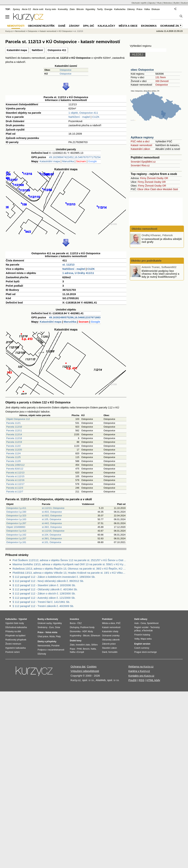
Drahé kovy (76, 641)
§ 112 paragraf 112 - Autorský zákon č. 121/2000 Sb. (44, 598)
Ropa (72, 649)
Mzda (52, 636)
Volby (137, 639)
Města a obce (128, 26)
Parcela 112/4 (13, 453)
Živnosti (151, 178)
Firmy (143, 178)
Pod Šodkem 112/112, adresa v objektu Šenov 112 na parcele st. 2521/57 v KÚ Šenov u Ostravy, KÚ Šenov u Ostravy (69, 560)
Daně (62, 26)
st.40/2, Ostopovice (52, 512)
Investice (74, 619)
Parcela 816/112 (15, 469)
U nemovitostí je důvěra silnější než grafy (162, 240)
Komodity (63, 9)
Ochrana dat (78, 666)
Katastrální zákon (140, 149)
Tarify (100, 9)
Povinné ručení (13, 652)
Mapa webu (146, 639)
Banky (41, 619)
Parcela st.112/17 (15, 484)
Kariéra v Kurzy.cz (139, 671)
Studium (184, 3)
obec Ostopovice (142, 70)
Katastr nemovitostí (141, 145)
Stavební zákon (109, 648)
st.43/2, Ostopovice (52, 516)
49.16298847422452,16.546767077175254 (75, 157)
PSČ (118, 623)
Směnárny (43, 627)
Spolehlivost (153, 623)
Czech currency (142, 648)
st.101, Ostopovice (52, 542)
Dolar (58, 627)
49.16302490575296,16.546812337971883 (75, 317)
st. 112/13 (68, 265)
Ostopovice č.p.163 (16, 519)
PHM (79, 649)
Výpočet (23, 619)
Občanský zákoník (111, 640)
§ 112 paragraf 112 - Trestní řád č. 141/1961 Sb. (41, 602)
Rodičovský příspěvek (16, 640)
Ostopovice (66, 70)
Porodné (55, 646)
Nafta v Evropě (77, 652)
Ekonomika (149, 26)
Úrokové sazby (45, 623)
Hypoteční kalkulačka (15, 648)
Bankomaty (52, 619)
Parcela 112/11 (14, 431)
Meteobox (168, 3)
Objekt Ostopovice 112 (18, 419)
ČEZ (79, 623)
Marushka (68, 161)
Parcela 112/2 (13, 446)
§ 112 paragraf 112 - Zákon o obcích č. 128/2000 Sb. (44, 593)
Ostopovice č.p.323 (16, 516)
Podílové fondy (87, 627)
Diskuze (156, 9)
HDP (85, 631)
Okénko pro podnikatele (146, 261)
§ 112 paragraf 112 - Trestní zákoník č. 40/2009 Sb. (43, 606)
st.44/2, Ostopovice (52, 523)
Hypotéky (90, 9)
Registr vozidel (141, 627)
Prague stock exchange (145, 652)
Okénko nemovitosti (144, 229)
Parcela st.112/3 (15, 488)
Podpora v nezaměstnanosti (51, 650)
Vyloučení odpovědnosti (85, 671)
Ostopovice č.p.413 (16, 531)
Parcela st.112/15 (15, 476)
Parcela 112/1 (13, 423)
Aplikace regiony (142, 137)
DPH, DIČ (89, 26)
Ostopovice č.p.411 (16, 508)
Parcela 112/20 (14, 450)
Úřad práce (43, 636)
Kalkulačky (106, 26)
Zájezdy (152, 3)
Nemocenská (44, 646)
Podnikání (107, 619)
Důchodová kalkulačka (16, 627)
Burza (73, 623)
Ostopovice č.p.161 (16, 542)
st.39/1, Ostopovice (52, 538)
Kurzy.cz (9, 31)
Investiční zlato (83, 645)
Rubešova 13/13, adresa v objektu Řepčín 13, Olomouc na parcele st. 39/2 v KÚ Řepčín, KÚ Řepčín (69, 569)
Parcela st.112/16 (15, 480)
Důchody (42, 654)
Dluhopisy (74, 627)
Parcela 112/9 (13, 461)
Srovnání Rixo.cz (140, 165)
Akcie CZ (26, 9)
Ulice (147, 189)
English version (142, 644)
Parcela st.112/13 (15, 473)
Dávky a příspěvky (47, 642)
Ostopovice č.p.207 (16, 538)
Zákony (131, 9)
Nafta (93, 649)
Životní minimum (13, 644)
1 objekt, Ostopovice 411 (83, 113)
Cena (143, 623)
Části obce (156, 189)
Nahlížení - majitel (79, 117)
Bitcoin (80, 9)
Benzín (86, 649)
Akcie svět (38, 9)
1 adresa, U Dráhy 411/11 (78, 273)
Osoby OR (162, 178)
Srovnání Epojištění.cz (143, 162)
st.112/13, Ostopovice (53, 508)
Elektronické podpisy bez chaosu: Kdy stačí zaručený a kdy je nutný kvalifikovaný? (160, 274)
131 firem (160, 77)
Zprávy (16, 9)
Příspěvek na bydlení (15, 636)
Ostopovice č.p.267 (16, 523)
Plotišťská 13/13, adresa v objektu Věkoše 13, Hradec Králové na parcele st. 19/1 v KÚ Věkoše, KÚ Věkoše (69, 573)
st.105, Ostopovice (52, 519)
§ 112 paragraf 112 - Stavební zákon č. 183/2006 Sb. (44, 585)
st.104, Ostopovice (52, 535)
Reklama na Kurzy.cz (141, 666)
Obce (140, 189)
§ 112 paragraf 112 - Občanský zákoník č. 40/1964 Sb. (45, 589)
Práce (140, 9)
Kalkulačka (120, 9)
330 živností (162, 81)
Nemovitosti (20, 31)
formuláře (113, 652)
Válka (147, 9)
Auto (137, 623)
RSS (142, 680)
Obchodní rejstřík (139, 3)
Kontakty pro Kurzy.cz (141, 676)
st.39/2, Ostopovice (52, 527)
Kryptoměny (76, 636)
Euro (51, 627)
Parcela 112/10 (14, 427)
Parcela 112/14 (14, 434)
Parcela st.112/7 (15, 492)
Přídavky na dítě (13, 631)
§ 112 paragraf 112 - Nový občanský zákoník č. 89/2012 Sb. (48, 581)
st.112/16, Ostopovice (53, 531)
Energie (109, 9)
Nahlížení (37, 50)
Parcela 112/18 (14, 438)
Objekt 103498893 (16, 527)
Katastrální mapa (17, 50)
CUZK (96, 117)
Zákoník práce (109, 644)
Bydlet (176, 3)
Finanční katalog (142, 635)
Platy (58, 636)
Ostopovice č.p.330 (16, 512)
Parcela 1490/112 (15, 465)
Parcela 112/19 (14, 442)
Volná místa (51, 632)
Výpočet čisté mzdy (15, 623)
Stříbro (94, 645)
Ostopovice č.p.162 (16, 535)
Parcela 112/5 (13, 457)
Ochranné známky (173, 26)
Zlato (72, 9)
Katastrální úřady (110, 631)
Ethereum (95, 636)
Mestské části (170, 189)
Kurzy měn (51, 9)
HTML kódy (153, 680)
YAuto (159, 3)
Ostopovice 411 (57, 50)
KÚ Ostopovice (65, 31)
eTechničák (147, 631)
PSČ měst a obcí (140, 141)
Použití (132, 680)
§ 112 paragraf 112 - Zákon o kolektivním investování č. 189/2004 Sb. (54, 577)
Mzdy (91, 631)
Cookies (92, 666)
